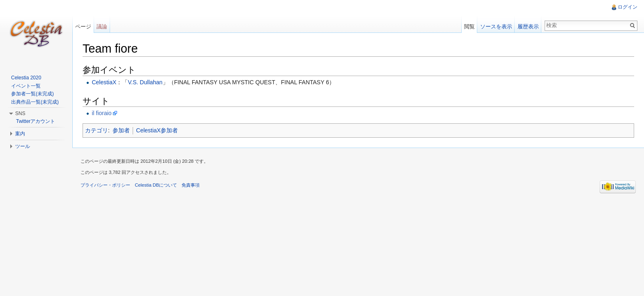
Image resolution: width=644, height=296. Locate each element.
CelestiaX (104, 82)
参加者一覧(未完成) (32, 94)
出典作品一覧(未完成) (35, 102)
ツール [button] (23, 146)
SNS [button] (20, 113)
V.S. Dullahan (145, 82)
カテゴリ (97, 130)
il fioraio (101, 113)
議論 (102, 27)
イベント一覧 (26, 86)
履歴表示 (528, 27)
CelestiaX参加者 (157, 130)
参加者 (121, 130)
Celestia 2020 (26, 78)
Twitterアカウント (36, 121)
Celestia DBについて (156, 185)
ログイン (628, 7)
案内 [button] (20, 134)
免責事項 (191, 185)
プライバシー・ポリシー (105, 185)
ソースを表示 (496, 27)
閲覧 (469, 27)
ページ (83, 27)
